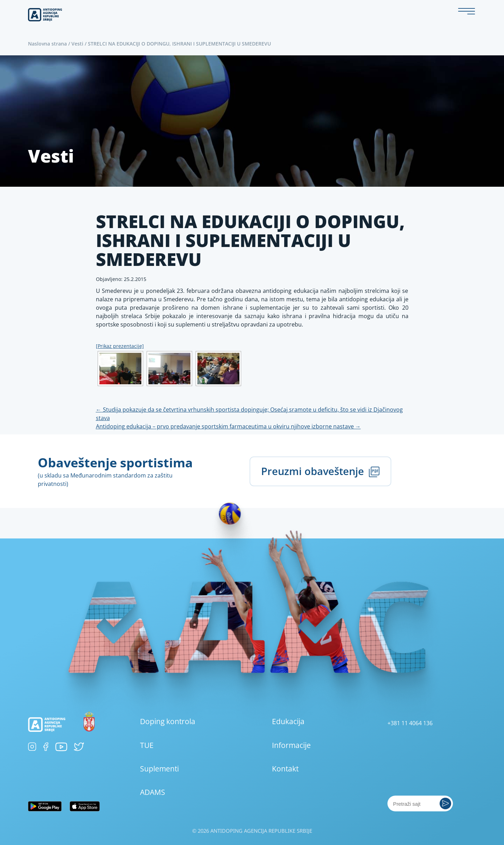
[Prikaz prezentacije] (120, 346)
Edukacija (288, 721)
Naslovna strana (47, 44)
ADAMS (153, 792)
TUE (147, 745)
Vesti (77, 44)
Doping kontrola (168, 721)
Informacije (291, 745)
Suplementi (159, 769)
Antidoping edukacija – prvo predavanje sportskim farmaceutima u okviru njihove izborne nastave (228, 426)
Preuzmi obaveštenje (320, 471)
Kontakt (285, 769)
